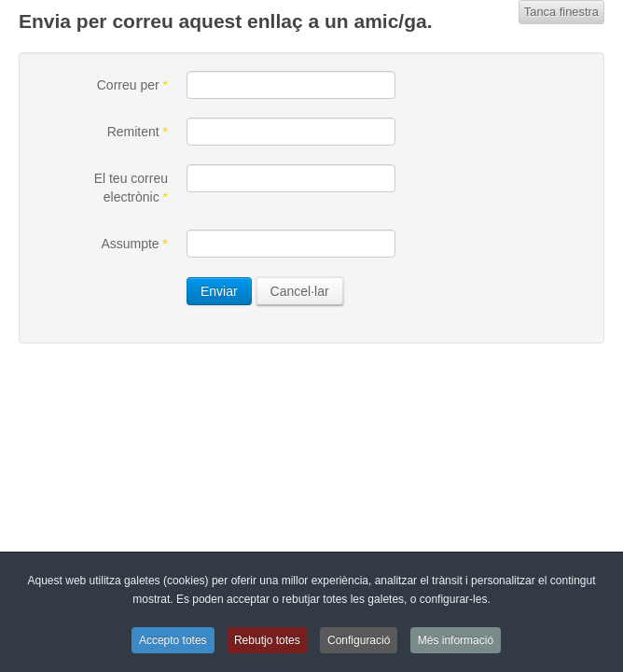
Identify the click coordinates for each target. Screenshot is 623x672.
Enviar (219, 291)
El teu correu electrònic (131, 188)
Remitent (138, 132)
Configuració (359, 640)
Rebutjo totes (267, 640)
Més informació (456, 640)
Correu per (132, 85)
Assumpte (134, 244)
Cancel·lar (300, 291)
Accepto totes (173, 640)
